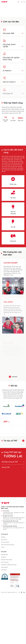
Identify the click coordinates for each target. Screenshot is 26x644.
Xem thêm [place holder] (14, 377)
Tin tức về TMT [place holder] (11, 441)
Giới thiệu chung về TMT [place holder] (10, 462)
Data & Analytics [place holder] (5, 562)
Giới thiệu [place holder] (3, 537)
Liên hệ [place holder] (3, 547)
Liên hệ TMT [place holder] (6, 467)
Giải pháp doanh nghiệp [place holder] (7, 560)
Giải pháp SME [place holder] (8, 33)
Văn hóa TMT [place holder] (4, 540)
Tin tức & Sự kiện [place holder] (5, 542)
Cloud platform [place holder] (4, 567)
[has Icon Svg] (17, 592)
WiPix (14, 592)
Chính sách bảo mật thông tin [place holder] (8, 545)
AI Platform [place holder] (7, 72)
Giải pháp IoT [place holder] (4, 570)
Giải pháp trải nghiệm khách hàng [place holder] (11, 59)
